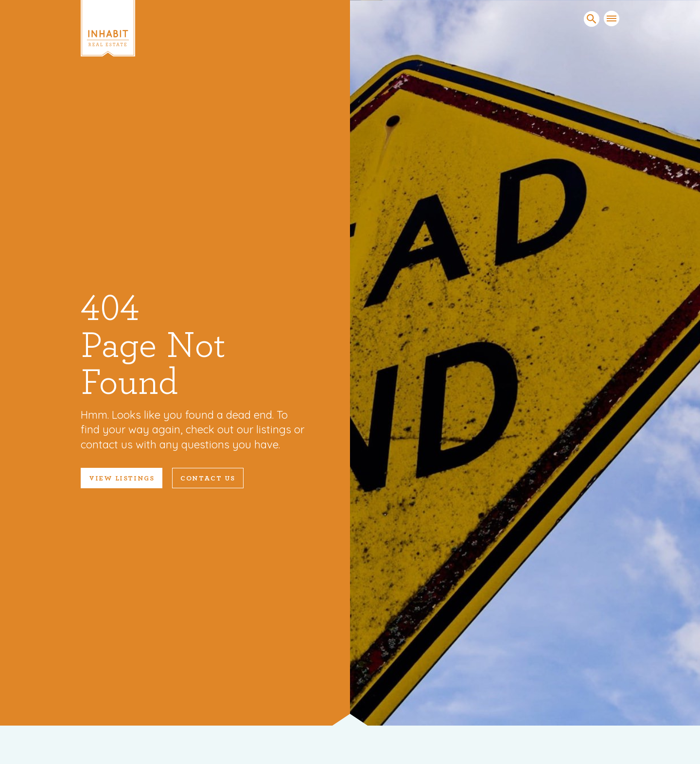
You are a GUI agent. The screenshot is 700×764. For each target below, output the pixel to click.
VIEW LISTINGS (122, 479)
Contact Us (208, 479)
